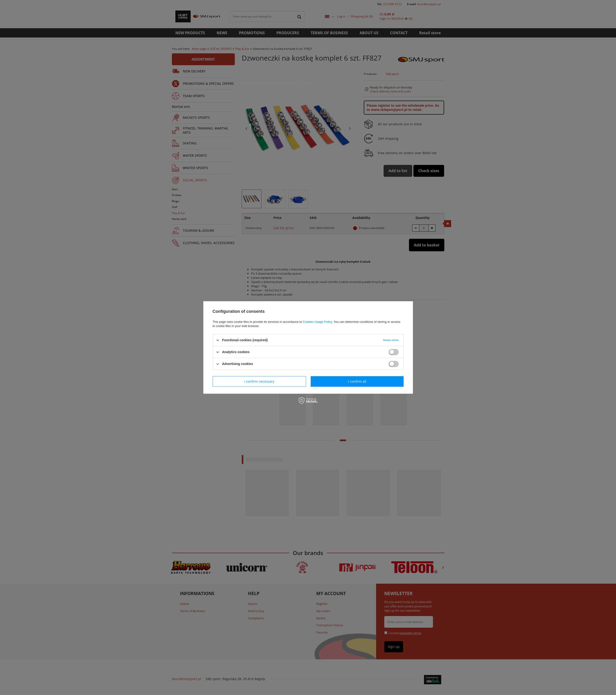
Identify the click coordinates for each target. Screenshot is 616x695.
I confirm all (357, 381)
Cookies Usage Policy (317, 322)
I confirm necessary (259, 381)
